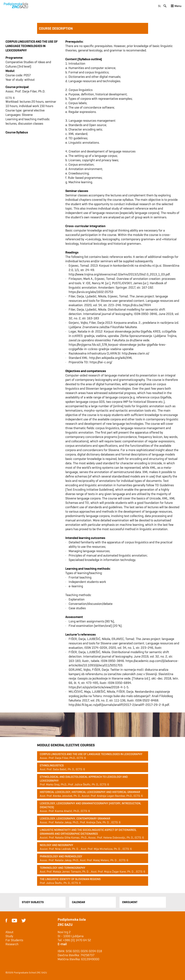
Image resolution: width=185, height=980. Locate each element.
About (9, 932)
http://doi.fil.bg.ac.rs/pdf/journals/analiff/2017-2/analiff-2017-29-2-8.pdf (119, 705)
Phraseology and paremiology (61, 856)
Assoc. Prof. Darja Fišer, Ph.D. (25, 91)
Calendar (79, 902)
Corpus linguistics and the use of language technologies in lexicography (91, 754)
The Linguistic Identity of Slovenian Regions (70, 879)
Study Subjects (33, 902)
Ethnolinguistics (52, 765)
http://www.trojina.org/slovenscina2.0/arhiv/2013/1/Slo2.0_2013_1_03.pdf (119, 274)
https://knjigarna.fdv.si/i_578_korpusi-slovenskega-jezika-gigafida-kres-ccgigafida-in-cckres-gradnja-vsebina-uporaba (117, 347)
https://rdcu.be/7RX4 (137, 305)
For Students (14, 940)
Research (12, 944)
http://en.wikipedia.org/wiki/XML (111, 358)
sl (160, 6)
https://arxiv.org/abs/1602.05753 (91, 292)
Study (9, 936)
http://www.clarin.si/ (136, 353)
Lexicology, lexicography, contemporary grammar (75, 818)
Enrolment (130, 902)
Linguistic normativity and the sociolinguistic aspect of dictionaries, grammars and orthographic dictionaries (88, 832)
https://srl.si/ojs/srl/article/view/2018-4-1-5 (98, 687)
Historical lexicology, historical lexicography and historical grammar (90, 792)
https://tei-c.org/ (101, 362)
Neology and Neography (57, 845)
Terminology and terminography (63, 868)
